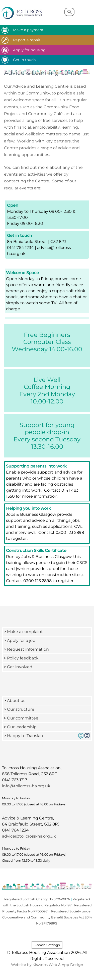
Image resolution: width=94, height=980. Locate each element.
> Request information (26, 649)
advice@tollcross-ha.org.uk (29, 836)
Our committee (23, 718)
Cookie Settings (47, 945)
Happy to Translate (26, 736)
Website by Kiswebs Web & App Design (47, 965)
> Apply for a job (20, 640)
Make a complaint (25, 632)
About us (16, 701)
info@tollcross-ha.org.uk (26, 786)
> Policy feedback (22, 658)
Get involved (20, 667)
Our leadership (22, 727)
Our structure (21, 709)
